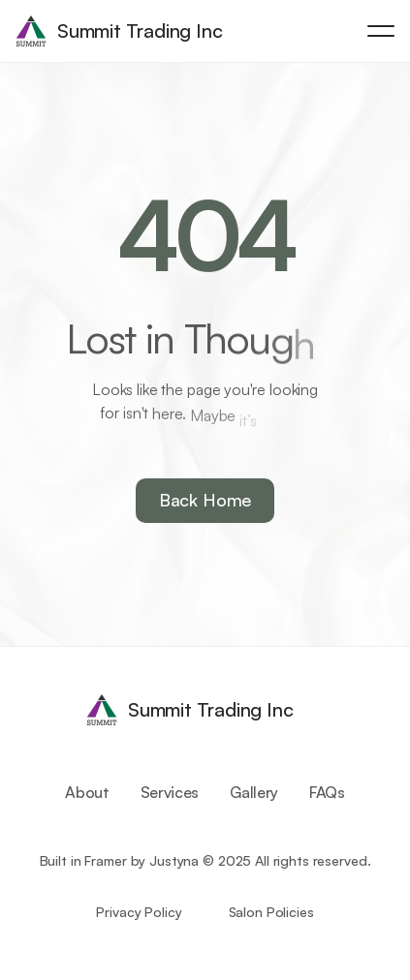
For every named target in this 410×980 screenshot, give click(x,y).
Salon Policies (271, 912)
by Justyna (165, 860)
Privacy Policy (139, 912)
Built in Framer (83, 860)
